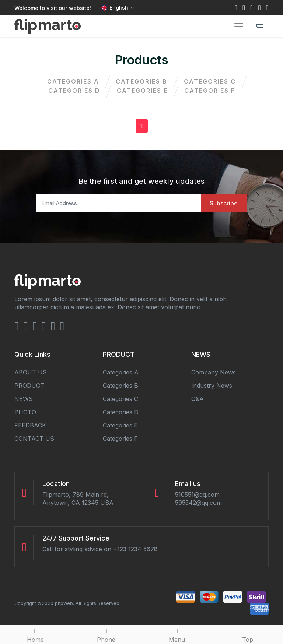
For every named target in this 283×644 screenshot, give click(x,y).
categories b (141, 81)
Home (35, 634)
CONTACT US (34, 439)
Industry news (212, 386)
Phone (106, 634)
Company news (214, 372)
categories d (74, 91)
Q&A (198, 399)
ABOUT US (31, 372)
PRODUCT (29, 386)
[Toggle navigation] (239, 26)
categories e (142, 91)
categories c (210, 81)
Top (248, 634)
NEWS (24, 399)
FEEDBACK (30, 425)
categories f (210, 91)
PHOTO (25, 412)
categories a (73, 81)
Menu (177, 634)
